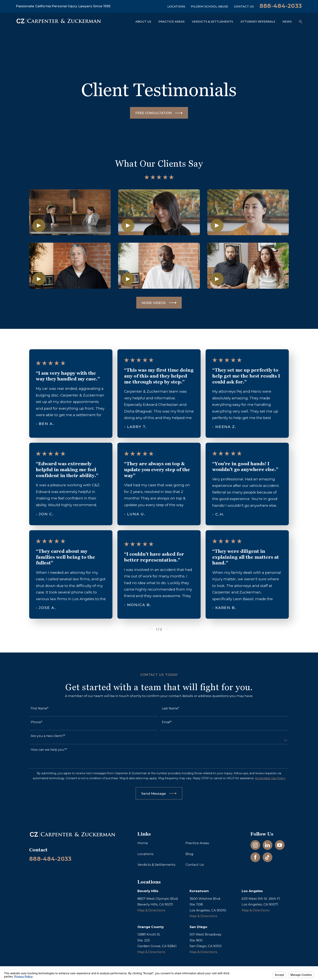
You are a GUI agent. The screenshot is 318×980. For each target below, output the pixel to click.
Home (143, 843)
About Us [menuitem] (143, 22)
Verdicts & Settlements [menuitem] (212, 22)
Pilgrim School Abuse (209, 6)
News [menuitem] (287, 22)
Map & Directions (151, 910)
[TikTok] (267, 857)
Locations (176, 6)
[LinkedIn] (267, 845)
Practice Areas (197, 843)
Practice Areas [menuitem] (172, 22)
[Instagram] (255, 845)
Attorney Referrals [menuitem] (258, 22)
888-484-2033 (281, 6)
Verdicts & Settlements (156, 865)
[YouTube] (280, 845)
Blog (189, 854)
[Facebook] (255, 857)
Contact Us (244, 6)
